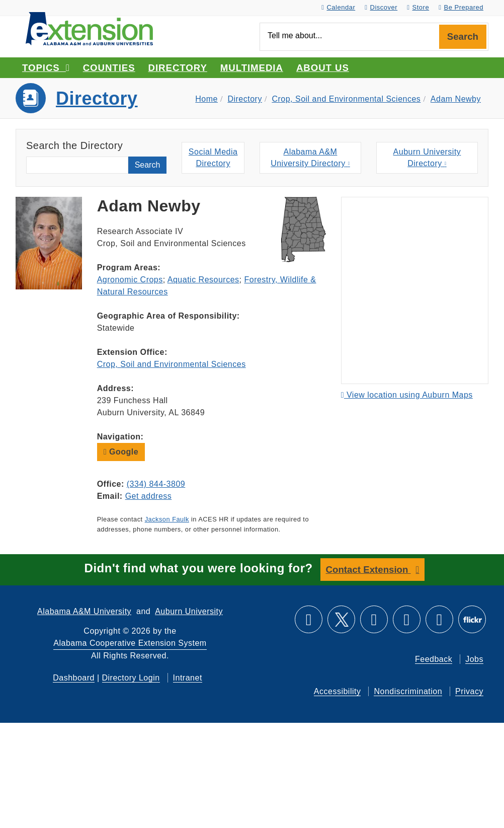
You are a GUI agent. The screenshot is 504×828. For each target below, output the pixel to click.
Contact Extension (368, 570)
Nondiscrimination (408, 691)
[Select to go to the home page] (89, 28)
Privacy (469, 691)
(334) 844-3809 (156, 484)
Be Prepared (461, 7)
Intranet (188, 678)
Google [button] (121, 452)
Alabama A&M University (84, 611)
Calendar (338, 7)
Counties (109, 68)
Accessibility (338, 691)
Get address (149, 496)
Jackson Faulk (167, 519)
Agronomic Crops (130, 280)
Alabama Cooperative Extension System (130, 643)
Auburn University (189, 611)
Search (463, 36)
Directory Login (131, 678)
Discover (381, 7)
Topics (46, 68)
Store (418, 7)
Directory (178, 68)
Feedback (434, 659)
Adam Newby (456, 99)
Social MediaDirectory (213, 158)
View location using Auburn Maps (407, 395)
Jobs (474, 659)
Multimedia (252, 68)
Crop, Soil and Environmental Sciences (346, 99)
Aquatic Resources (203, 280)
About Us (323, 68)
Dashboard (74, 678)
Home (206, 99)
